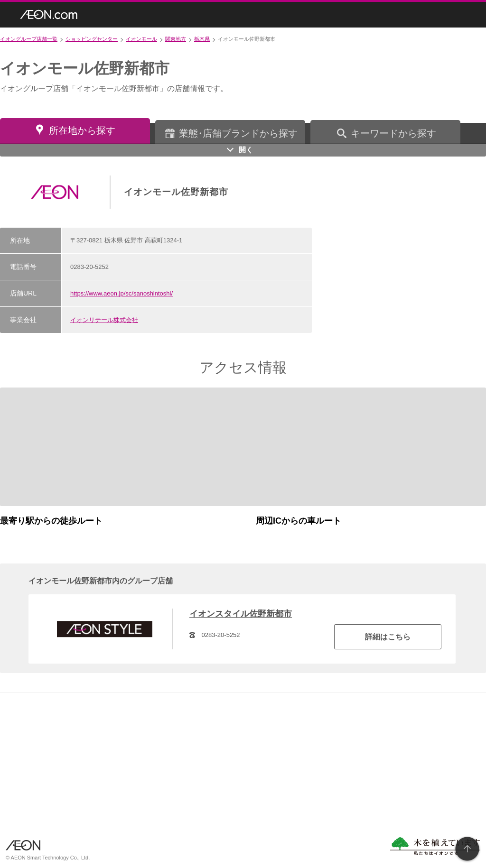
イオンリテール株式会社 (104, 320)
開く (246, 150)
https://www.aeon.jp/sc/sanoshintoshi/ (121, 293)
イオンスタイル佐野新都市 (241, 614)
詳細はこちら (388, 637)
